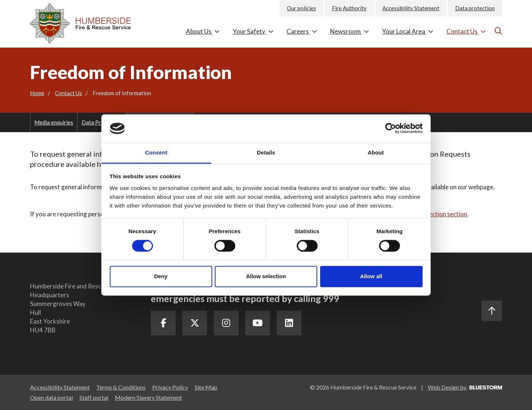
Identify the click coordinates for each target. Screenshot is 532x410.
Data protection (475, 8)
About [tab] (376, 152)
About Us (203, 31)
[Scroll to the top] (492, 311)
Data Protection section (434, 214)
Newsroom (350, 31)
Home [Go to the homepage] (37, 93)
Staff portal (94, 397)
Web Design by (465, 387)
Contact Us (466, 31)
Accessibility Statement (411, 8)
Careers (302, 31)
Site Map (206, 387)
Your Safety (253, 31)
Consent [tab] (156, 152)
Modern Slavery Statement (148, 397)
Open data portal (51, 397)
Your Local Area (408, 31)
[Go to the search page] (497, 31)
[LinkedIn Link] (292, 323)
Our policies (301, 8)
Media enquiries (54, 122)
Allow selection (266, 276)
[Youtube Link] (260, 323)
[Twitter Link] (196, 323)
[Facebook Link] (164, 323)
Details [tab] (266, 152)
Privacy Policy (170, 387)
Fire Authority (349, 8)
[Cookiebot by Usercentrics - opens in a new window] (391, 128)
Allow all (371, 276)
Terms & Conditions (121, 387)
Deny (161, 276)
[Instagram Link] (228, 323)
